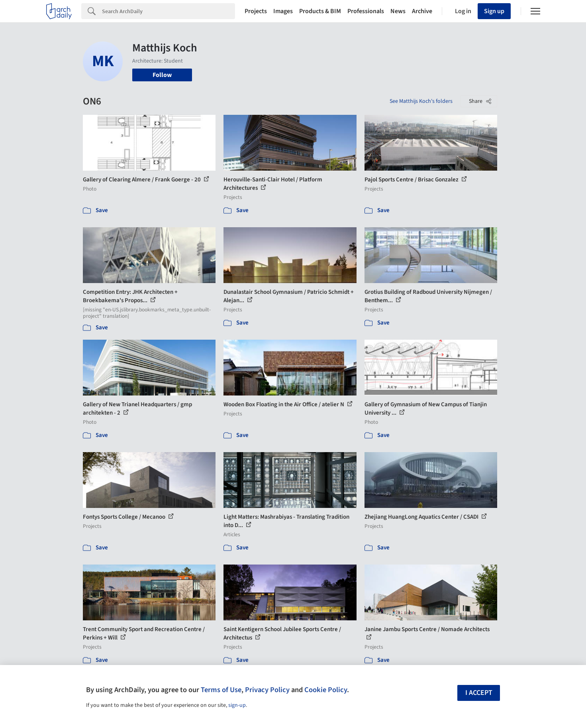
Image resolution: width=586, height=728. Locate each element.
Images (283, 11)
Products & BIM (320, 11)
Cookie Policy (326, 690)
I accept (479, 693)
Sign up (494, 11)
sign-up (237, 705)
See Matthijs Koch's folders (421, 101)
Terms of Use (221, 690)
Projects (256, 11)
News (398, 11)
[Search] (169, 11)
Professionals (366, 11)
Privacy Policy (267, 690)
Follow (162, 75)
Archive (422, 11)
